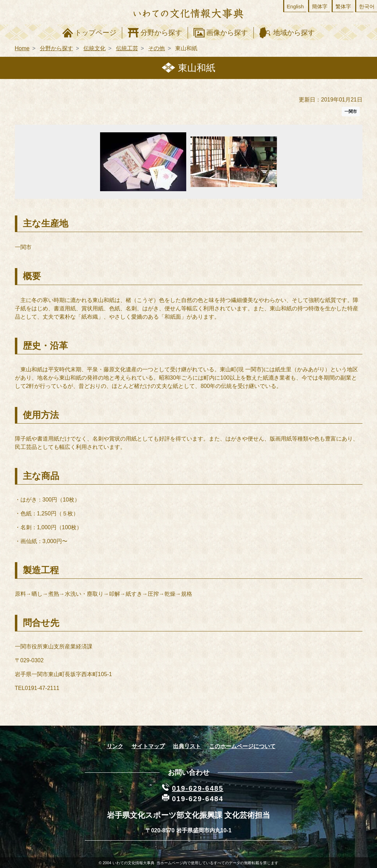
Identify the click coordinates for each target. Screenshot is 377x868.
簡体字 (320, 6)
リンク (115, 746)
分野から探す (161, 33)
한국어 (367, 6)
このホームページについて (242, 746)
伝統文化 (95, 48)
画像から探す (227, 33)
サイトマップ (148, 746)
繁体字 (343, 6)
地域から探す (294, 33)
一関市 (351, 112)
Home (22, 48)
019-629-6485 (198, 788)
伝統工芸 (127, 48)
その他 (156, 48)
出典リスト (187, 746)
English (295, 6)
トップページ (96, 33)
